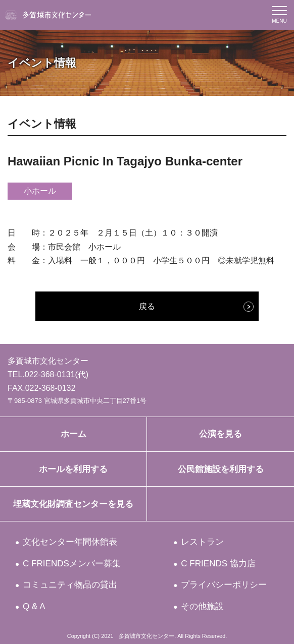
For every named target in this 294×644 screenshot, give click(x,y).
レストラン (203, 542)
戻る (147, 306)
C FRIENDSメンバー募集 (72, 564)
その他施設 (203, 606)
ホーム (73, 434)
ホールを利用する (73, 469)
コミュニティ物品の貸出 (70, 585)
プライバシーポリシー (224, 585)
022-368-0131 (50, 374)
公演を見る (220, 434)
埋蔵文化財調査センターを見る (73, 504)
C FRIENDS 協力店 (219, 564)
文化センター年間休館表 (70, 542)
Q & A (35, 606)
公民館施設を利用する (221, 469)
